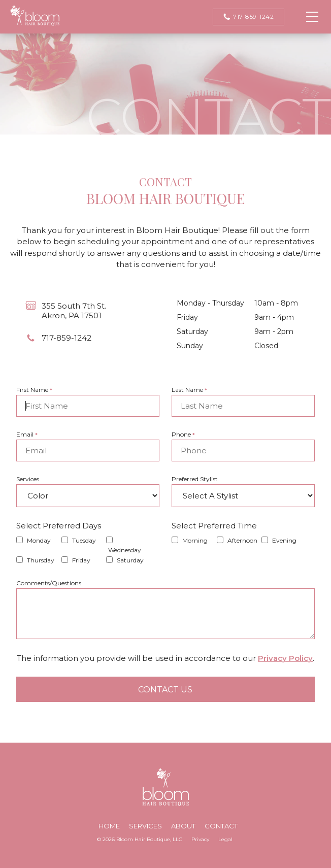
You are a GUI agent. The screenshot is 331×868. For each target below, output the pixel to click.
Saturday (130, 560)
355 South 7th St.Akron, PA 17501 (74, 311)
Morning (195, 540)
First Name (34, 390)
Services (28, 479)
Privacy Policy (285, 658)
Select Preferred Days (59, 526)
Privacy (200, 839)
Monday (39, 540)
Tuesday (84, 540)
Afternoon (242, 540)
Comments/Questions (49, 583)
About (183, 826)
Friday (81, 560)
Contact (221, 826)
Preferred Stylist (195, 479)
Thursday (41, 560)
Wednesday (125, 550)
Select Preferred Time (214, 526)
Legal (225, 839)
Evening (284, 540)
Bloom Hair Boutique (35, 16)
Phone (183, 434)
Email (27, 434)
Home (109, 826)
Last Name (189, 390)
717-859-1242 (249, 17)
